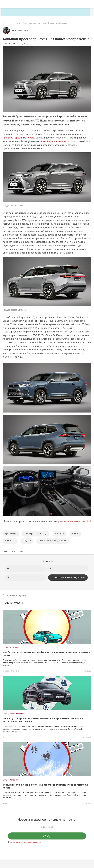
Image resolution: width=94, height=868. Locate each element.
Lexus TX (10, 540)
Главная (6, 23)
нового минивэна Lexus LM (76, 521)
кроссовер (11, 533)
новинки (60, 533)
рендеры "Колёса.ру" (36, 533)
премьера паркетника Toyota (19, 138)
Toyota (27, 540)
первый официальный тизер (55, 141)
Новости (16, 23)
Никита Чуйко (23, 30)
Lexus (75, 533)
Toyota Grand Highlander (53, 540)
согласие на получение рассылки (27, 842)
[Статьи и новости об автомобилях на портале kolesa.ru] (17, 4)
